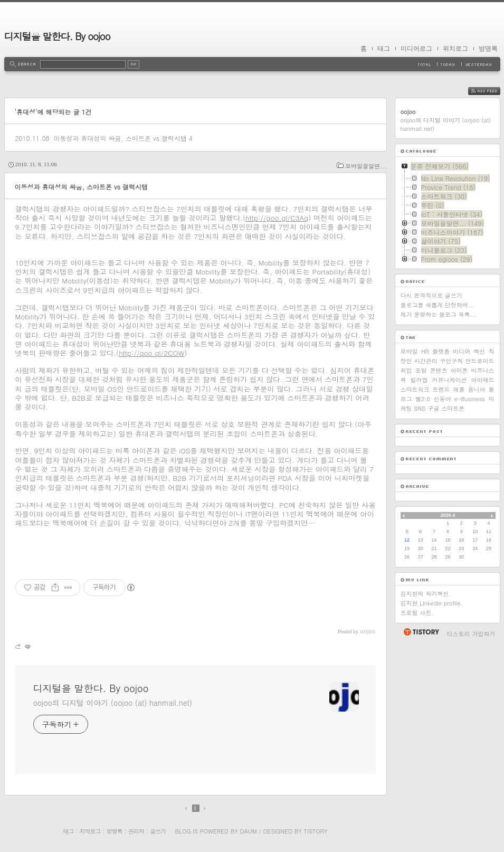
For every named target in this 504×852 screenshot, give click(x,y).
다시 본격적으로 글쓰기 (431, 295)
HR (425, 351)
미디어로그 (416, 49)
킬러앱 (419, 380)
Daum (248, 831)
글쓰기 (158, 831)
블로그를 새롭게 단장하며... (438, 305)
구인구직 (451, 361)
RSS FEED (492, 91)
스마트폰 (453, 408)
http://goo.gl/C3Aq (277, 218)
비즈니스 (483, 370)
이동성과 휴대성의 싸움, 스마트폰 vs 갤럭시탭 (120, 138)
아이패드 (483, 380)
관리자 (136, 831)
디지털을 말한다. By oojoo (57, 36)
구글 (433, 408)
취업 (406, 370)
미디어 (462, 351)
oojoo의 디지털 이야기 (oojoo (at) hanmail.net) (113, 703)
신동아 (442, 399)
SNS (420, 408)
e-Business (470, 399)
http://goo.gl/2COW (151, 353)
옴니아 (477, 389)
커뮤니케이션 (450, 380)
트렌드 (441, 389)
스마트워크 (415, 389)
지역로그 (90, 831)
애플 (459, 389)
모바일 (409, 351)
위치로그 (455, 49)
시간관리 (426, 361)
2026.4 (448, 515)
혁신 (479, 351)
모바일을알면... (366, 166)
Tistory (316, 831)
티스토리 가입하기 (471, 634)
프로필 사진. (417, 613)
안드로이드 (479, 361)
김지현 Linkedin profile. (432, 603)
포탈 (421, 370)
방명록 (488, 49)
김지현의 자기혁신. (426, 594)
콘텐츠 (439, 370)
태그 (384, 49)
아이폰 (459, 370)
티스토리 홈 (421, 632)
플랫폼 (441, 351)
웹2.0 (423, 399)
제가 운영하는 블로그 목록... (439, 314)
